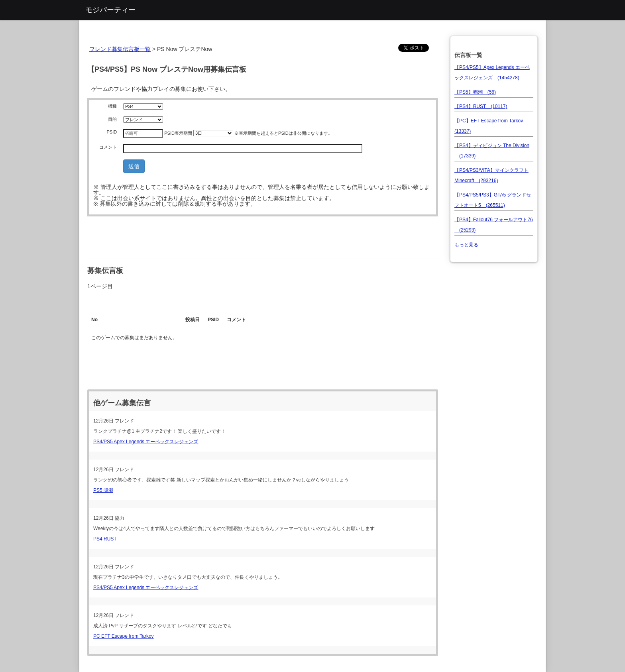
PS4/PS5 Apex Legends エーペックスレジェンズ (146, 442)
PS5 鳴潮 (103, 490)
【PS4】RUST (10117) (481, 106)
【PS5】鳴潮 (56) (475, 92)
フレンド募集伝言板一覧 (120, 49)
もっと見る (466, 245)
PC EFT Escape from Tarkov (124, 636)
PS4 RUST (105, 539)
